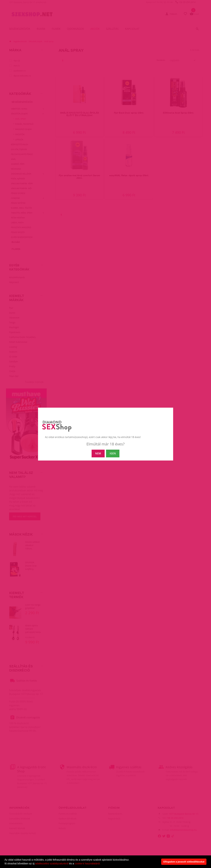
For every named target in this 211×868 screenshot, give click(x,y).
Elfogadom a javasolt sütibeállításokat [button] (184, 862)
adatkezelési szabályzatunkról (52, 864)
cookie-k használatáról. (88, 864)
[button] (101, 864)
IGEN (113, 453)
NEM (98, 453)
